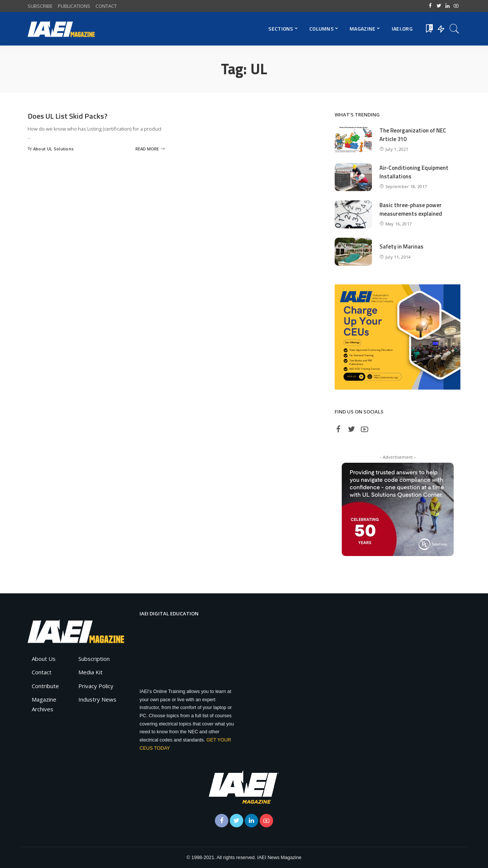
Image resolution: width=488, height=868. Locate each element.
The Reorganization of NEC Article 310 (413, 135)
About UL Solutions (54, 149)
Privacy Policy (96, 686)
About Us (44, 659)
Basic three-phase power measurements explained (411, 209)
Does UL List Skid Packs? (68, 116)
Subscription (94, 659)
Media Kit (90, 672)
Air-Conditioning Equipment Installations (414, 172)
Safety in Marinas (401, 246)
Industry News (97, 699)
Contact (42, 672)
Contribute (45, 686)
